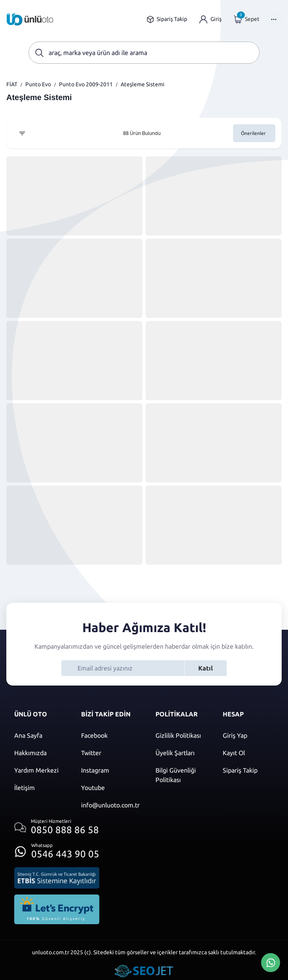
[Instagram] (110, 770)
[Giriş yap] (210, 19)
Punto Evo (38, 84)
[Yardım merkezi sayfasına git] (40, 770)
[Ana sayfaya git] (30, 19)
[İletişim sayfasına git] (40, 788)
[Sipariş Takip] (248, 770)
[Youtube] (110, 788)
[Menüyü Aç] (274, 19)
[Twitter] (110, 753)
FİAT (12, 84)
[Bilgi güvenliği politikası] (181, 775)
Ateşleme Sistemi (143, 84)
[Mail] (110, 805)
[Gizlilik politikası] (181, 735)
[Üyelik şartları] (181, 753)
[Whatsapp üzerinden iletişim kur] (57, 849)
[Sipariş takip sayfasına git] (167, 19)
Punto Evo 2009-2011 (86, 84)
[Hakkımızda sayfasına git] (40, 753)
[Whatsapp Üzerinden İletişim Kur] (271, 962)
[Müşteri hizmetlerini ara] (57, 827)
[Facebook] (110, 735)
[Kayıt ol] (248, 753)
